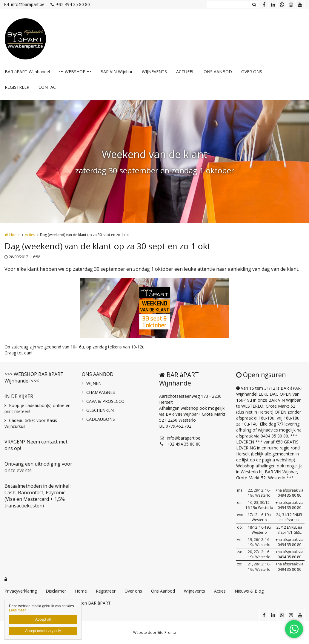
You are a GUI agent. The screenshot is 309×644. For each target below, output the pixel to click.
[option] (155, 308)
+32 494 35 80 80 (70, 4)
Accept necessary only (43, 631)
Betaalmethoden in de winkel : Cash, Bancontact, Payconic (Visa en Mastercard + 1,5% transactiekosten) (38, 496)
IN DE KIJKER (19, 396)
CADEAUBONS (101, 419)
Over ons (133, 591)
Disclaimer (56, 591)
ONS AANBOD (218, 72)
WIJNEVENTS (154, 72)
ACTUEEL (185, 72)
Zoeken (254, 4)
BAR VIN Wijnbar (116, 72)
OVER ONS (252, 72)
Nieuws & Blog (249, 591)
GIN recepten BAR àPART (86, 603)
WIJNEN (94, 383)
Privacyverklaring (21, 591)
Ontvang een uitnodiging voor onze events (38, 467)
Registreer (106, 591)
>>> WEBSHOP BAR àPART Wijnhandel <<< (34, 377)
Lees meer (17, 610)
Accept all (43, 619)
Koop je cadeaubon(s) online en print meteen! (37, 408)
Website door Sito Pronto (155, 632)
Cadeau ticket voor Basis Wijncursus (31, 423)
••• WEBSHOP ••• (75, 72)
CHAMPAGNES (101, 392)
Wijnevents (195, 591)
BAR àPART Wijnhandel (27, 72)
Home (14, 235)
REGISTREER (17, 87)
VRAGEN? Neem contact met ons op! (36, 445)
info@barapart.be (24, 4)
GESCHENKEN (100, 410)
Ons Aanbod (163, 591)
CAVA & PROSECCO (105, 401)
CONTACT (49, 87)
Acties (30, 235)
